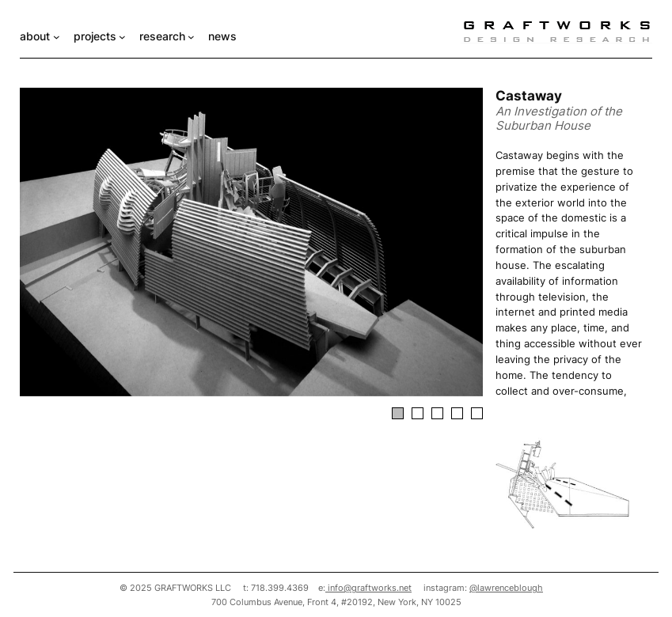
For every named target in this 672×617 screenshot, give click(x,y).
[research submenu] (191, 37)
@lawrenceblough (506, 588)
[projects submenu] (122, 37)
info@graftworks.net (368, 588)
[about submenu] (57, 37)
